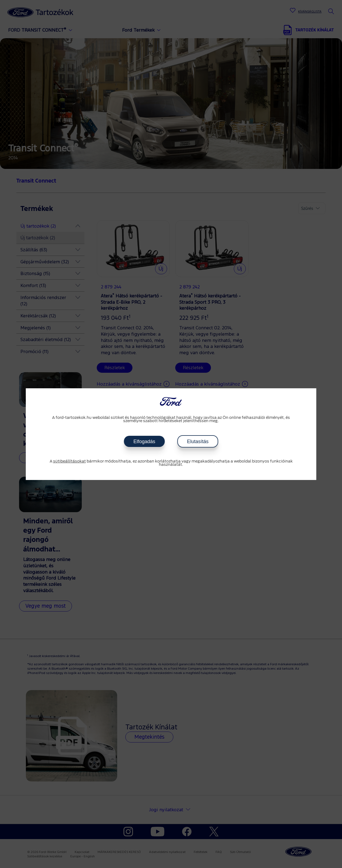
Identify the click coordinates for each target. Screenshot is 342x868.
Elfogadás (144, 442)
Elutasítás (198, 442)
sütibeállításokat (69, 461)
